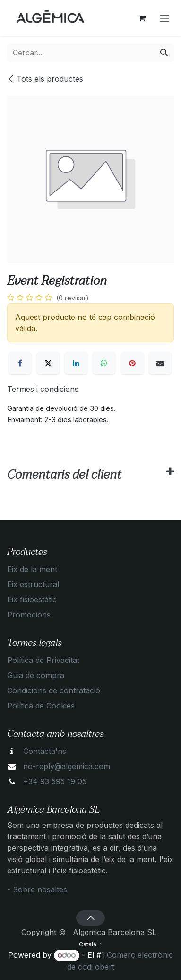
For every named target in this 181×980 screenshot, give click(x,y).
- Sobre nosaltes (37, 889)
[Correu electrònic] (160, 363)
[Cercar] (164, 53)
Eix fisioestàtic (32, 599)
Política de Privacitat (43, 660)
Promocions (29, 615)
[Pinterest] (132, 363)
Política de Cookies (41, 706)
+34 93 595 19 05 (55, 781)
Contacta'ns (45, 751)
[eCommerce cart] (142, 18)
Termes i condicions (43, 389)
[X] (48, 363)
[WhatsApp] (104, 363)
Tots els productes (45, 79)
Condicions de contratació (54, 690)
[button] (90, 918)
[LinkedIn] (76, 363)
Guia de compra (36, 675)
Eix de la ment (32, 569)
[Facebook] (20, 363)
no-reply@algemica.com (67, 766)
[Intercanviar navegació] (164, 18)
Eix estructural (33, 584)
